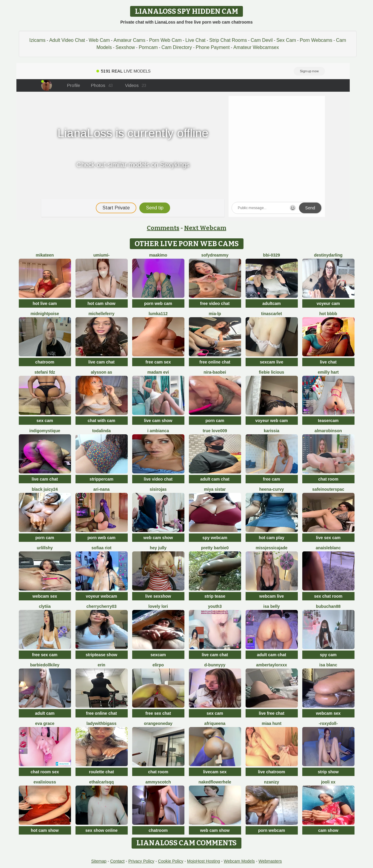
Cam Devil (262, 40)
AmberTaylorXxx (272, 665)
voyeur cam (328, 303)
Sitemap (99, 861)
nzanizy (272, 782)
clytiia (45, 606)
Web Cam (99, 40)
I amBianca (158, 431)
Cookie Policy (171, 861)
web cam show (158, 538)
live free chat (272, 713)
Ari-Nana (101, 489)
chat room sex (45, 772)
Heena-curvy (272, 489)
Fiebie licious (272, 372)
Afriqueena (215, 723)
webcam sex (45, 596)
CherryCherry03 (101, 606)
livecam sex (215, 772)
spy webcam (215, 538)
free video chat (215, 303)
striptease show (101, 655)
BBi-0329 (272, 255)
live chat (328, 362)
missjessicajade (272, 548)
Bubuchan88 (328, 606)
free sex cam (45, 655)
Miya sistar (215, 489)
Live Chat (195, 40)
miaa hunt (272, 723)
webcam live (272, 596)
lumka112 (158, 314)
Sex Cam (286, 40)
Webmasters (270, 861)
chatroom (45, 362)
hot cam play (272, 538)
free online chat (215, 362)
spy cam (328, 655)
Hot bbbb (328, 314)
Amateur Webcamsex (256, 47)
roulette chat (101, 772)
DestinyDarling (328, 255)
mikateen (45, 255)
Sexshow (125, 47)
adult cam (45, 713)
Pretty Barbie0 (215, 548)
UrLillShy (45, 548)
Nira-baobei (215, 372)
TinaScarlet (272, 314)
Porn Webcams (316, 40)
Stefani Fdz (45, 372)
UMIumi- (101, 255)
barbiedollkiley (45, 665)
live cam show (158, 421)
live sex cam (328, 538)
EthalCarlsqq (101, 782)
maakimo (158, 255)
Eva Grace (45, 723)
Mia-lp (215, 314)
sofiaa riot (102, 548)
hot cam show (101, 303)
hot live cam (45, 303)
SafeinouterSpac (328, 489)
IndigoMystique (45, 431)
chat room (328, 479)
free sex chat (158, 713)
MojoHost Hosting (204, 861)
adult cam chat (215, 479)
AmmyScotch (158, 782)
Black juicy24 (45, 489)
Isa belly (271, 606)
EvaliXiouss (45, 782)
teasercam (328, 421)
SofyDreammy (215, 255)
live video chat (158, 479)
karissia (272, 431)
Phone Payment (213, 47)
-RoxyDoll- (328, 723)
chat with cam (102, 421)
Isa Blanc (328, 665)
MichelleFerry (101, 314)
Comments (163, 228)
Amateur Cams (129, 40)
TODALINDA (101, 431)
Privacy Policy (141, 861)
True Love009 (215, 431)
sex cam (45, 421)
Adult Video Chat (67, 40)
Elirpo (158, 665)
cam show (328, 830)
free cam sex (158, 362)
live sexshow (158, 596)
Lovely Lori (158, 606)
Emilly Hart (328, 372)
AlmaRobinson (328, 431)
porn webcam (272, 830)
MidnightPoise (45, 314)
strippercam (101, 479)
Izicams (37, 40)
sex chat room (328, 596)
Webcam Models (239, 861)
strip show (328, 772)
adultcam (271, 303)
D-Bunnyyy (215, 665)
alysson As (101, 372)
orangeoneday (158, 723)
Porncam (148, 47)
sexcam (158, 655)
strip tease (215, 596)
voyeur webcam (101, 596)
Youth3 (215, 606)
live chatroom (271, 772)
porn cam (215, 421)
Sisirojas (158, 489)
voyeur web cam (272, 421)
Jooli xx (328, 782)
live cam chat (101, 362)
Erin (101, 665)
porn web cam (158, 303)
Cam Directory (177, 47)
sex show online (101, 830)
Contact (117, 861)
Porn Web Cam (165, 40)
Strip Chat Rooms (228, 40)
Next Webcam (205, 228)
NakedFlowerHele (215, 782)
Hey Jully (158, 548)
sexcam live (272, 362)
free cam (272, 479)
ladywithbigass (101, 723)
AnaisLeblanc (328, 548)
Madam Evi (158, 372)
